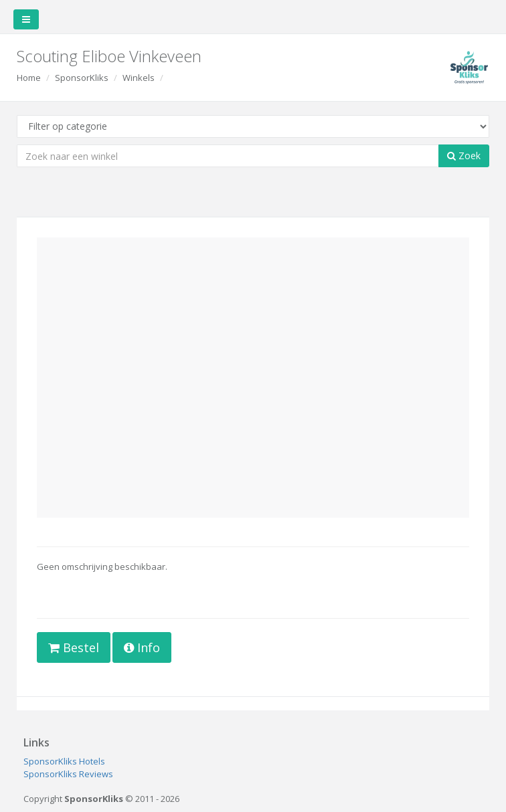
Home (29, 78)
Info (142, 647)
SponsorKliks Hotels (64, 761)
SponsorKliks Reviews (68, 774)
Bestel (74, 647)
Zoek (464, 156)
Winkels (139, 78)
